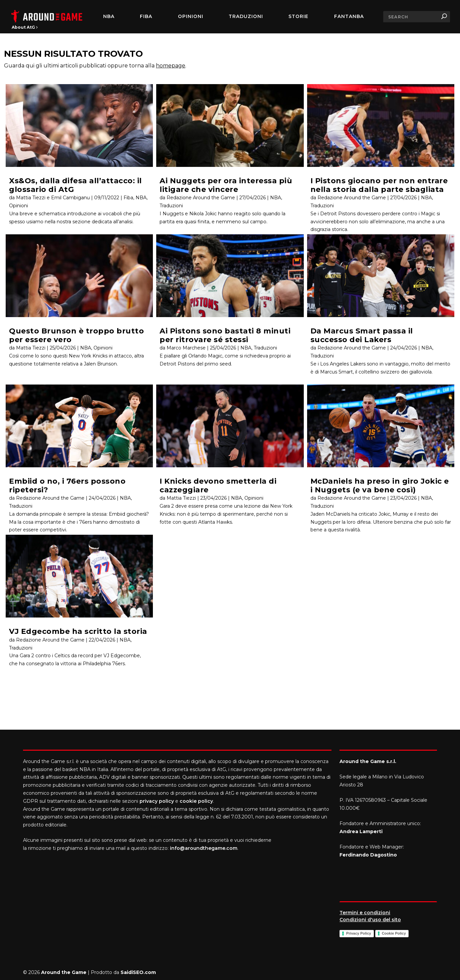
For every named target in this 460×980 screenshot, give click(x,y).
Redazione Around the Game (50, 498)
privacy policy (157, 801)
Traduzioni (246, 17)
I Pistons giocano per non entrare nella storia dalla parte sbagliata (379, 185)
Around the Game (64, 972)
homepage (171, 66)
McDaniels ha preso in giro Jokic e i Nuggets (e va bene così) (380, 485)
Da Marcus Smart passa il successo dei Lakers (362, 335)
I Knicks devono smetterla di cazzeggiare (218, 485)
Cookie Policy (394, 933)
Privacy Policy (359, 933)
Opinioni (191, 17)
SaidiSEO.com (138, 972)
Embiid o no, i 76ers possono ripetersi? (67, 485)
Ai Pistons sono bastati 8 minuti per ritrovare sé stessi (225, 335)
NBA (109, 17)
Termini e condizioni (365, 913)
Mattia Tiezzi (31, 348)
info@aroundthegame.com (204, 848)
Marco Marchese (186, 348)
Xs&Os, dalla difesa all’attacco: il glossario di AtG (75, 185)
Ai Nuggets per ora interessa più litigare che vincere (226, 185)
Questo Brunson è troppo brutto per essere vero (76, 335)
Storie (298, 17)
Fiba (128, 198)
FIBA (146, 17)
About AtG (25, 27)
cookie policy (196, 801)
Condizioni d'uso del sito (370, 920)
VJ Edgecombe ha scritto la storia (78, 631)
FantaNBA (349, 17)
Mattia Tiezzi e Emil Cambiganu (53, 198)
